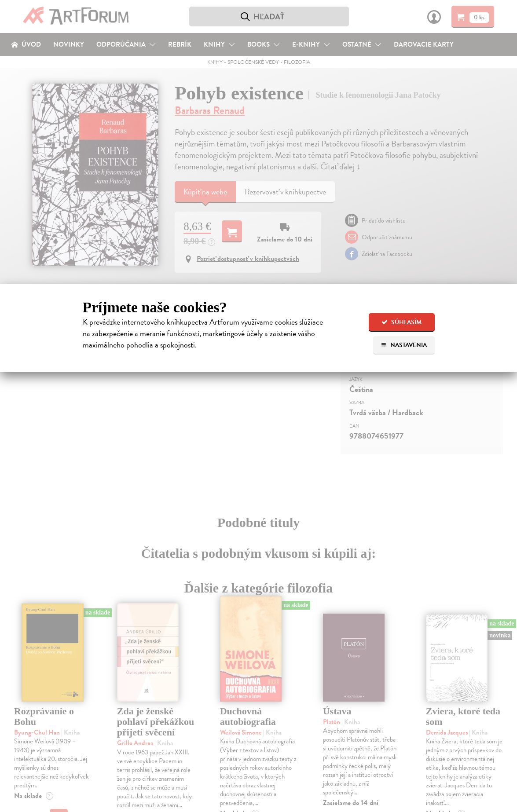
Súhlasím (401, 322)
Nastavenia (404, 345)
